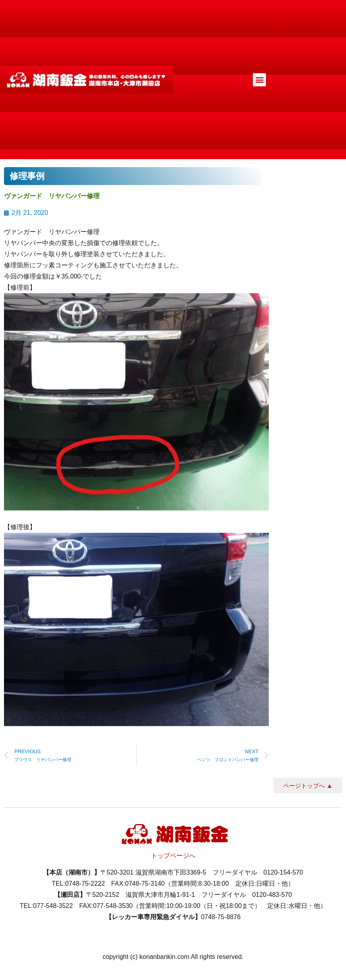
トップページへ (173, 856)
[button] (259, 80)
